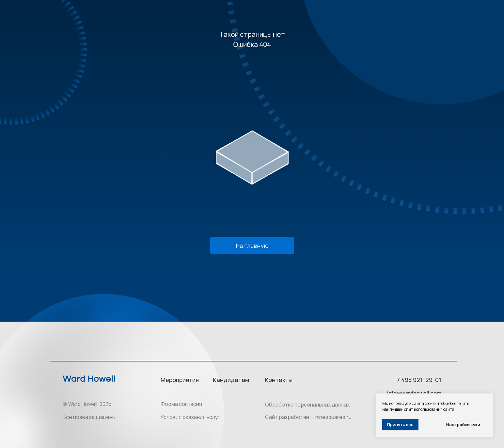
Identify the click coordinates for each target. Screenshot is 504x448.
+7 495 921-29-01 (417, 380)
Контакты (279, 380)
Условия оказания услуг (190, 417)
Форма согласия (181, 404)
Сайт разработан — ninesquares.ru (308, 417)
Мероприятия (180, 380)
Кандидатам (231, 380)
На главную (252, 246)
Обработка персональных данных (307, 405)
